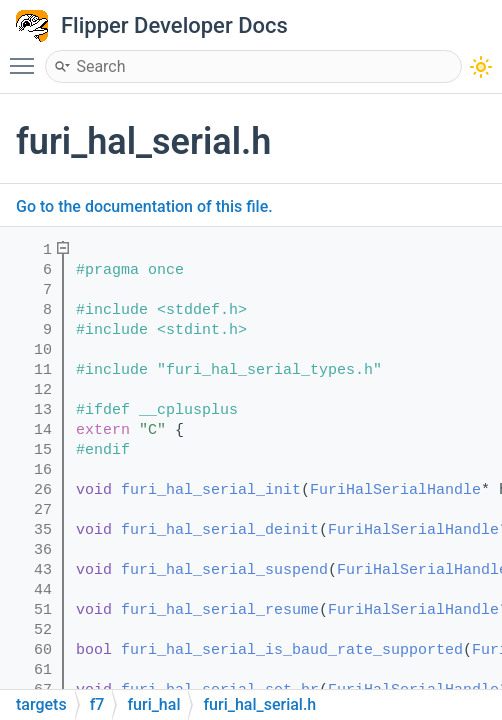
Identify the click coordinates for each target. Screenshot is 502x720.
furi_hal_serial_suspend (224, 570)
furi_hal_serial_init (211, 490)
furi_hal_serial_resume (220, 610)
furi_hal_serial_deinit (220, 530)
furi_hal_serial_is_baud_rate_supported (292, 650)
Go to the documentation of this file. (144, 206)
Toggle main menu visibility (27, 57)
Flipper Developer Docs (174, 25)
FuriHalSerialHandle (395, 490)
